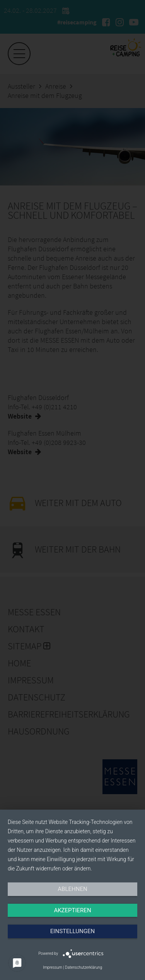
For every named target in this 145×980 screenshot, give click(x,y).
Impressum (53, 967)
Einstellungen (72, 931)
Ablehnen (72, 889)
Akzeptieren (72, 910)
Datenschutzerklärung (84, 967)
